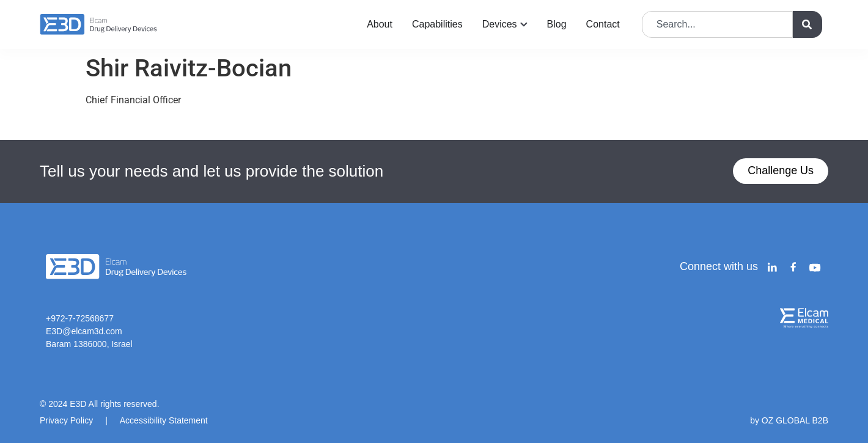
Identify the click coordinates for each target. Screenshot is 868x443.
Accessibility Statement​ (164, 420)
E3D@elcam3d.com (84, 331)
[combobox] (717, 24)
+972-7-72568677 (80, 318)
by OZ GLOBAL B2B (789, 420)
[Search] (807, 24)
